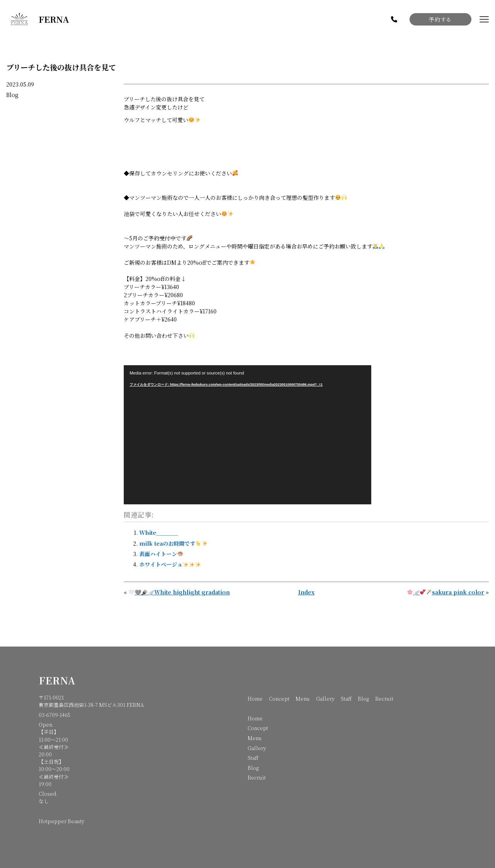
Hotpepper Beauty (61, 821)
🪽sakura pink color (446, 592)
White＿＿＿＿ (159, 533)
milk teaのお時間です (173, 543)
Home (255, 699)
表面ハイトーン (161, 554)
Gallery (325, 699)
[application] (247, 435)
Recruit (384, 699)
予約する (440, 19)
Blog (12, 95)
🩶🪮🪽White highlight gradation (179, 592)
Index (306, 592)
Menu (303, 699)
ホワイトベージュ (170, 564)
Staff (346, 699)
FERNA (57, 680)
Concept (279, 699)
